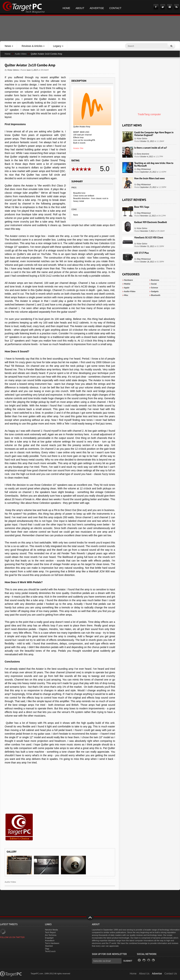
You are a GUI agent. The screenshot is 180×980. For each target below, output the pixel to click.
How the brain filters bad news (150, 178)
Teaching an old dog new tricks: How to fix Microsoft (154, 164)
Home (66, 8)
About (80, 8)
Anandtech (50, 941)
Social (154, 284)
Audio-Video (21, 54)
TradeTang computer (149, 114)
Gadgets (155, 291)
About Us (144, 974)
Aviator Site (78, 148)
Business (155, 280)
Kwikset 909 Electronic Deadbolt (151, 222)
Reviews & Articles (33, 46)
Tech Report (50, 932)
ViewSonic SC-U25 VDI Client (149, 238)
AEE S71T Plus (142, 253)
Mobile (127, 284)
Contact (115, 8)
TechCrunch (50, 951)
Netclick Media (51, 930)
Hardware (129, 280)
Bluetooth (156, 295)
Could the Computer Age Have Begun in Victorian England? (154, 134)
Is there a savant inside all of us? (151, 148)
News (9, 46)
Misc (126, 295)
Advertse (157, 974)
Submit (128, 961)
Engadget (49, 938)
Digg (47, 949)
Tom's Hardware (52, 943)
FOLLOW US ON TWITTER (12, 937)
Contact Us (171, 974)
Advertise (97, 8)
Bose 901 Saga (142, 207)
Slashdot (49, 946)
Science (155, 288)
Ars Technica (51, 935)
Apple (127, 288)
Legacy (58, 46)
